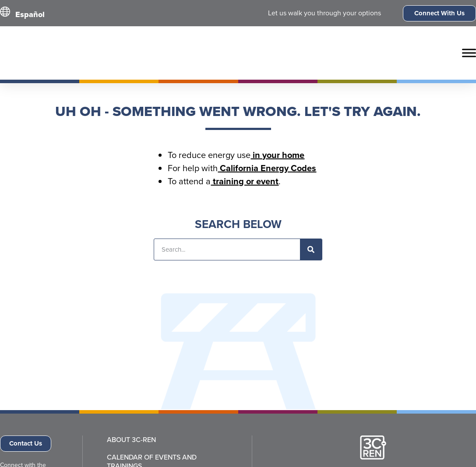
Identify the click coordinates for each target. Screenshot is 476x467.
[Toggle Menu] (469, 53)
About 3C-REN (131, 440)
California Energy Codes (267, 168)
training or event (245, 181)
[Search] (311, 249)
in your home (277, 155)
